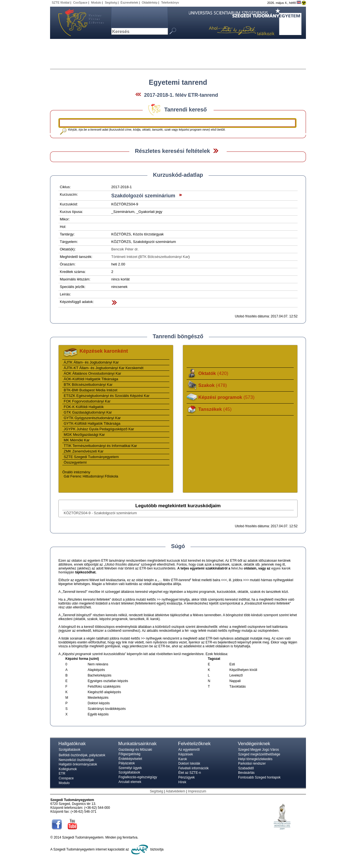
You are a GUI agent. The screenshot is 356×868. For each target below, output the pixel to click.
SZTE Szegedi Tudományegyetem (91, 457)
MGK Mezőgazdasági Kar (84, 435)
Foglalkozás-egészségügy (138, 777)
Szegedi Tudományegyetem (78, 23)
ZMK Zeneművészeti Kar (84, 451)
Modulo (96, 3)
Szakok (213, 385)
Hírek (182, 782)
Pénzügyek (186, 777)
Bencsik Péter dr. (125, 249)
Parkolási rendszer (252, 763)
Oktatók (213, 373)
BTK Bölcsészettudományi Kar (164, 257)
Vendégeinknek (254, 744)
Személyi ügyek (130, 768)
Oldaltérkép (150, 3)
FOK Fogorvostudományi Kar (87, 401)
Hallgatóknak (72, 744)
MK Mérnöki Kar (77, 440)
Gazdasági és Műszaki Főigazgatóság (135, 752)
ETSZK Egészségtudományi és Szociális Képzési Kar (107, 396)
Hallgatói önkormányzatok (78, 764)
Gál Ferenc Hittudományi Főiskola (91, 476)
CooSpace (80, 3)
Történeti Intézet (124, 257)
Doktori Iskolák (189, 763)
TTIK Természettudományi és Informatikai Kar (100, 446)
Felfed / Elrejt (216, 151)
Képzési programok (226, 397)
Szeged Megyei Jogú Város (259, 750)
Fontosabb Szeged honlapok (259, 777)
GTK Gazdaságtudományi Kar (88, 412)
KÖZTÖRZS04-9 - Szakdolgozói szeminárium (100, 513)
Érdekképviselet (130, 759)
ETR (62, 774)
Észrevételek (129, 3)
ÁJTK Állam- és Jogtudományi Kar (91, 362)
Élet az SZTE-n (190, 773)
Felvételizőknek (194, 744)
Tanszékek (215, 409)
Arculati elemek (130, 782)
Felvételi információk (193, 768)
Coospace (66, 778)
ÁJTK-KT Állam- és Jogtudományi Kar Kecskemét (104, 368)
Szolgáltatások (70, 750)
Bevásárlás (246, 773)
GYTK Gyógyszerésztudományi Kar (92, 418)
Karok (183, 759)
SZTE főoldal (61, 3)
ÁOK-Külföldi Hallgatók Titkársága (91, 379)
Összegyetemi (75, 462)
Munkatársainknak (137, 744)
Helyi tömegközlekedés (255, 759)
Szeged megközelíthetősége (259, 754)
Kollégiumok (68, 769)
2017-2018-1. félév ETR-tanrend (181, 95)
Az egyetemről (189, 750)
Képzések (186, 754)
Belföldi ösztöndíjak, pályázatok (82, 755)
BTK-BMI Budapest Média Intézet (91, 390)
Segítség (111, 3)
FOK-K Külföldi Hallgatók (84, 407)
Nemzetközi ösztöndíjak (76, 760)
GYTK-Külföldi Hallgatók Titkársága (92, 423)
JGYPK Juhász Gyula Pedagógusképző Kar (99, 429)
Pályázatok (127, 763)
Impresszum (197, 791)
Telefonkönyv (170, 3)
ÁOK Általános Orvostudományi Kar (92, 373)
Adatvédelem (175, 791)
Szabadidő (246, 768)
